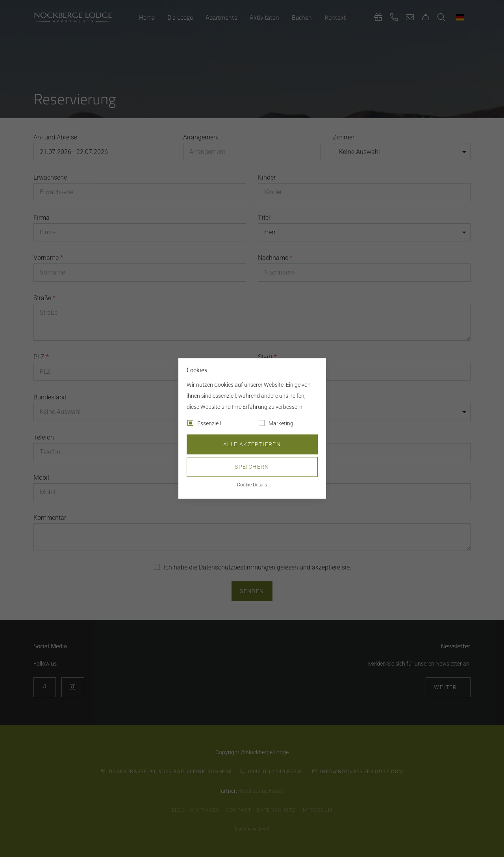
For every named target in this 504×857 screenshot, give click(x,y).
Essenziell (209, 424)
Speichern (252, 467)
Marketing (281, 424)
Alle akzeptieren (252, 445)
